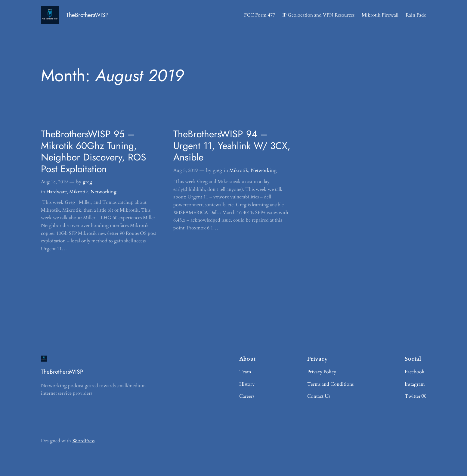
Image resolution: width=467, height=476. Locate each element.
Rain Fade (416, 15)
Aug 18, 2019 (54, 182)
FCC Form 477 (260, 15)
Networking (104, 192)
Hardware (57, 192)
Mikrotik (79, 192)
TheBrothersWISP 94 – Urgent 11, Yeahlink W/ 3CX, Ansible (232, 146)
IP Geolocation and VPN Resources (318, 15)
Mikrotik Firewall (380, 15)
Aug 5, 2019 (186, 170)
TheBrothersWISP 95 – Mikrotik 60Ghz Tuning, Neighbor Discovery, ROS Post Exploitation (94, 151)
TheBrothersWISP (87, 15)
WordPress (83, 441)
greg (87, 182)
